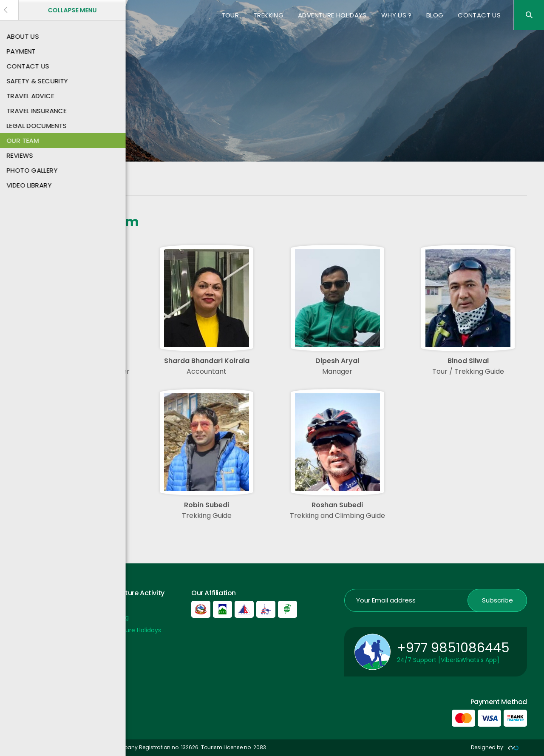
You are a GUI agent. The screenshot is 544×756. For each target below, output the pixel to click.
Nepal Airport (36, 668)
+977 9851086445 (453, 648)
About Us (30, 617)
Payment (31, 605)
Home (25, 186)
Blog (435, 15)
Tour (230, 15)
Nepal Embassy (39, 680)
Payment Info (37, 642)
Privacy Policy (37, 655)
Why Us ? (397, 15)
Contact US (479, 15)
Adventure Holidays (332, 15)
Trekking (268, 15)
